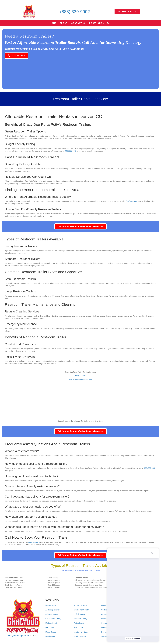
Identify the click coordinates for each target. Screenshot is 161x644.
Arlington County (52, 614)
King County (79, 627)
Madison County (51, 623)
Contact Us (78, 23)
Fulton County (79, 623)
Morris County (51, 632)
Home (53, 23)
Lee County (50, 627)
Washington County (81, 610)
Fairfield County (80, 636)
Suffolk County (79, 614)
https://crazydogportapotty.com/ (80, 379)
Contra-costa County (53, 619)
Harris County (51, 605)
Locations (96, 23)
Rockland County (80, 605)
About (64, 23)
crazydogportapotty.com (19, 636)
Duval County (50, 636)
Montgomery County (82, 632)
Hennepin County (80, 619)
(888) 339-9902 (75, 12)
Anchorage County (52, 610)
